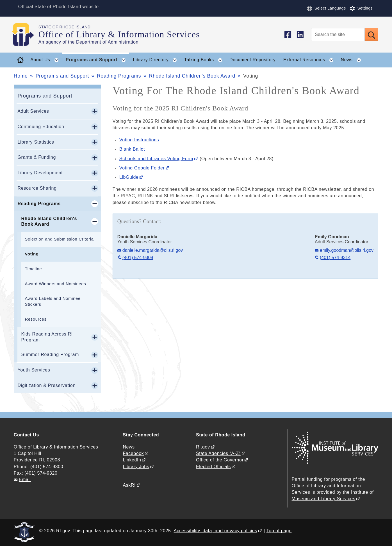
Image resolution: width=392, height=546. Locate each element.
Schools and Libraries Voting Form (156, 159)
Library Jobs (136, 467)
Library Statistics (36, 142)
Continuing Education (41, 127)
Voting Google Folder (142, 168)
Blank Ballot (133, 149)
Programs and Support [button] (97, 60)
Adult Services (33, 111)
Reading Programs (119, 76)
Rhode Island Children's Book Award (192, 76)
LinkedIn (132, 460)
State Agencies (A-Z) (218, 453)
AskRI (129, 485)
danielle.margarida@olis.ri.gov (153, 250)
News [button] (353, 60)
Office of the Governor (220, 460)
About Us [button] (46, 60)
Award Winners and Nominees (55, 284)
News (129, 447)
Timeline (33, 269)
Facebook (133, 453)
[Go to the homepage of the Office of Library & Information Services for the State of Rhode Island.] (26, 35)
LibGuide (129, 177)
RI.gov (203, 447)
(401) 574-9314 (335, 258)
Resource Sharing (37, 188)
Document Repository (252, 60)
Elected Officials (213, 467)
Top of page (279, 531)
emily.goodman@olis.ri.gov (347, 250)
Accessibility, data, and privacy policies (215, 531)
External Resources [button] (310, 60)
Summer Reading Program (50, 354)
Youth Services (34, 370)
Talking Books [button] (205, 60)
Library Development (40, 173)
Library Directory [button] (157, 60)
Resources (36, 319)
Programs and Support (62, 76)
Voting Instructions (139, 140)
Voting (32, 254)
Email (25, 480)
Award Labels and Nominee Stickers (53, 301)
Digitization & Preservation (46, 385)
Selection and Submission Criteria (59, 239)
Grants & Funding (37, 157)
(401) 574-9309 (138, 258)
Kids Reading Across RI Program (47, 337)
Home (21, 76)
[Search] (338, 35)
